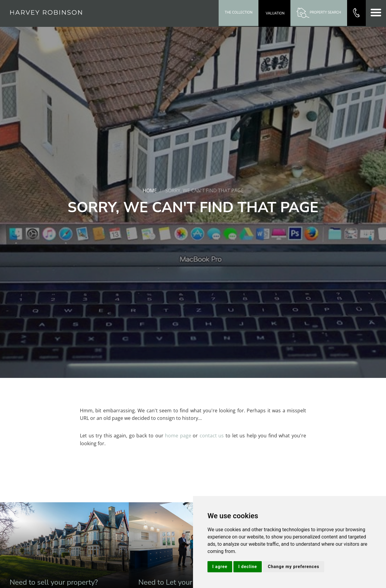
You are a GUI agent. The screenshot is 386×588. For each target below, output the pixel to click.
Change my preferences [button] (293, 567)
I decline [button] (248, 567)
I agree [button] (220, 567)
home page (178, 436)
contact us (212, 436)
